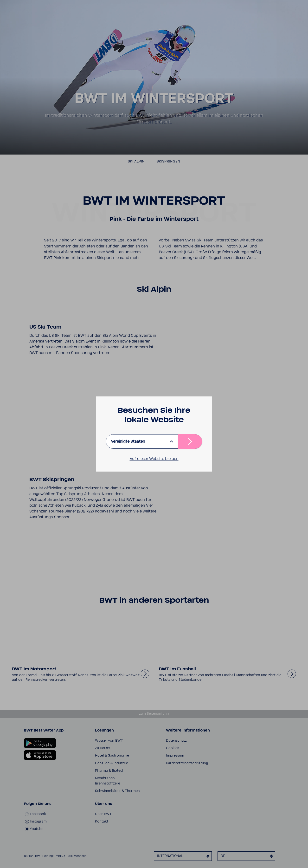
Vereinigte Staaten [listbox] (128, 441)
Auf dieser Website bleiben (154, 459)
